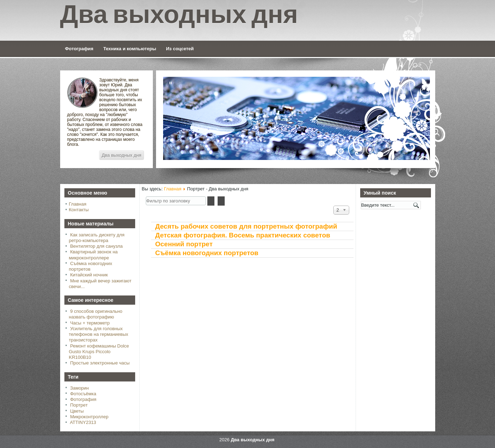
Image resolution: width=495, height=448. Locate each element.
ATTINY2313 (83, 422)
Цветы (77, 411)
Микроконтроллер (89, 417)
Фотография (79, 49)
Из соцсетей (180, 49)
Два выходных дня (122, 155)
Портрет (79, 405)
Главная (78, 204)
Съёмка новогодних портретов (207, 253)
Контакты (79, 210)
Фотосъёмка (83, 394)
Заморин (79, 388)
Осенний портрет (184, 244)
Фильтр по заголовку (146, 197)
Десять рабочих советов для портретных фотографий (246, 226)
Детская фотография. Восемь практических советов (243, 235)
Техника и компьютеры (130, 49)
